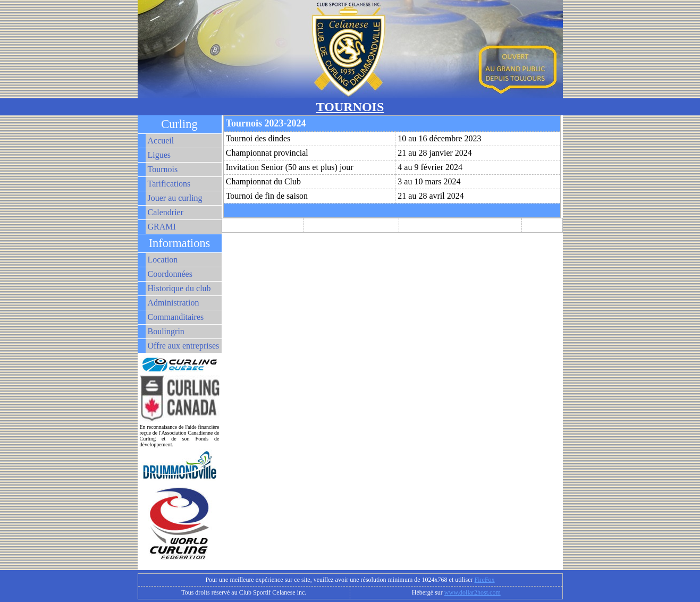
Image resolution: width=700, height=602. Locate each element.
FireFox (485, 580)
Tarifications (169, 184)
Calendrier (166, 212)
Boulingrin (166, 331)
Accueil (161, 141)
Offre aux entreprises (184, 346)
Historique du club (179, 288)
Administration (174, 303)
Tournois (163, 169)
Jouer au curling (175, 198)
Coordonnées (170, 274)
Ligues (159, 155)
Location (163, 260)
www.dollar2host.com (473, 592)
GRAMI (162, 227)
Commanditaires (176, 317)
